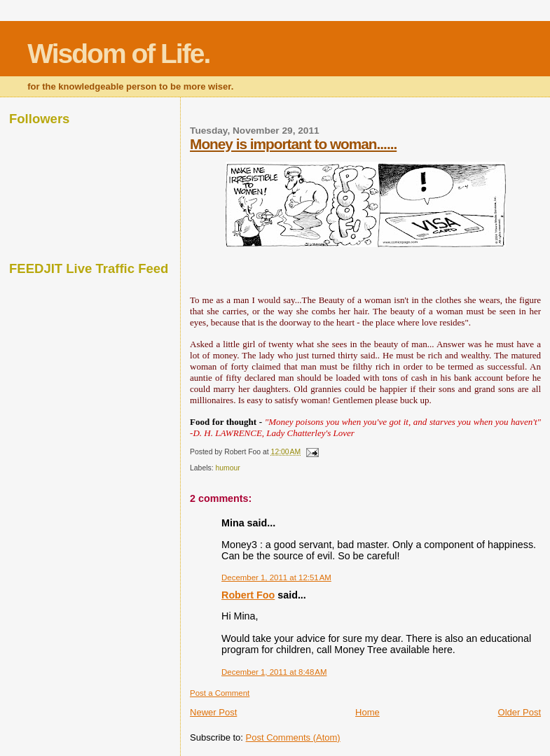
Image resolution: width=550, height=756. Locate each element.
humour (227, 468)
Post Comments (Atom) (293, 737)
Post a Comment (220, 693)
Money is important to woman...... (293, 144)
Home (367, 712)
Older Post (520, 712)
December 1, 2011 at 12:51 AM (276, 577)
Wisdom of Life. (118, 54)
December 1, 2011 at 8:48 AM (274, 672)
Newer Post (213, 712)
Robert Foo (248, 595)
